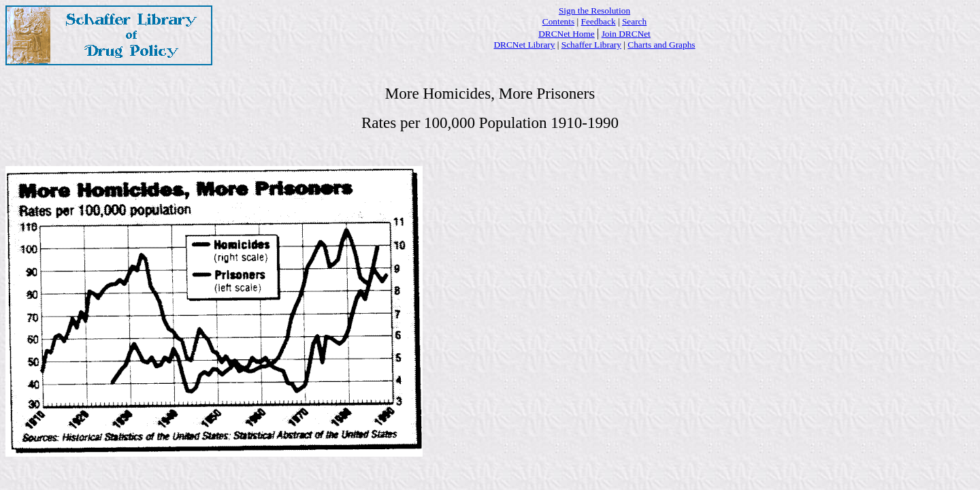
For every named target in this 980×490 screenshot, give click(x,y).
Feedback (599, 21)
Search (634, 21)
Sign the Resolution (594, 11)
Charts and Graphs (661, 45)
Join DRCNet (626, 34)
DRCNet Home (567, 34)
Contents (558, 21)
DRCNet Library (524, 45)
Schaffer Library (591, 45)
